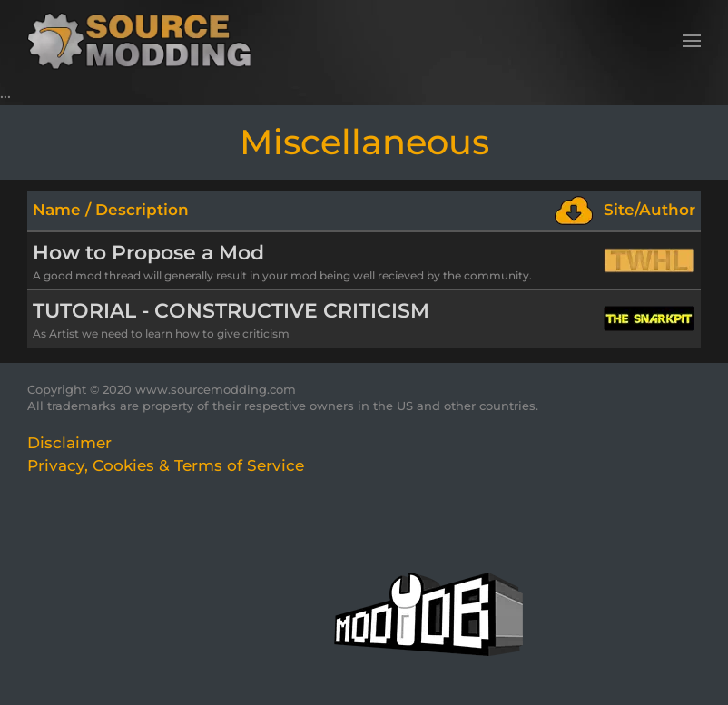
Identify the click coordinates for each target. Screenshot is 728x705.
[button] (692, 41)
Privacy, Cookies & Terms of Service (166, 465)
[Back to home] (146, 41)
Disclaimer (69, 443)
